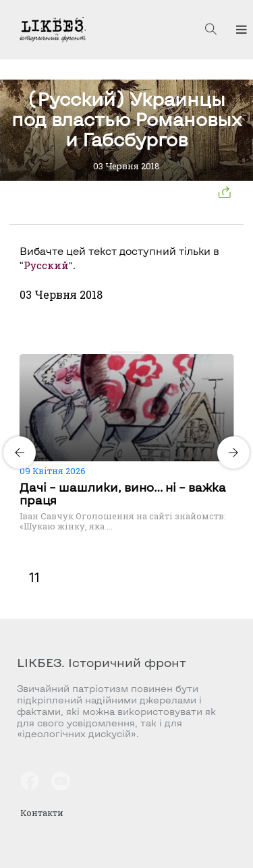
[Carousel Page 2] (123, 352)
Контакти (42, 813)
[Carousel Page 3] (131, 352)
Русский (46, 265)
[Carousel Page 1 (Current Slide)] (115, 352)
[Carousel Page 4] (139, 352)
